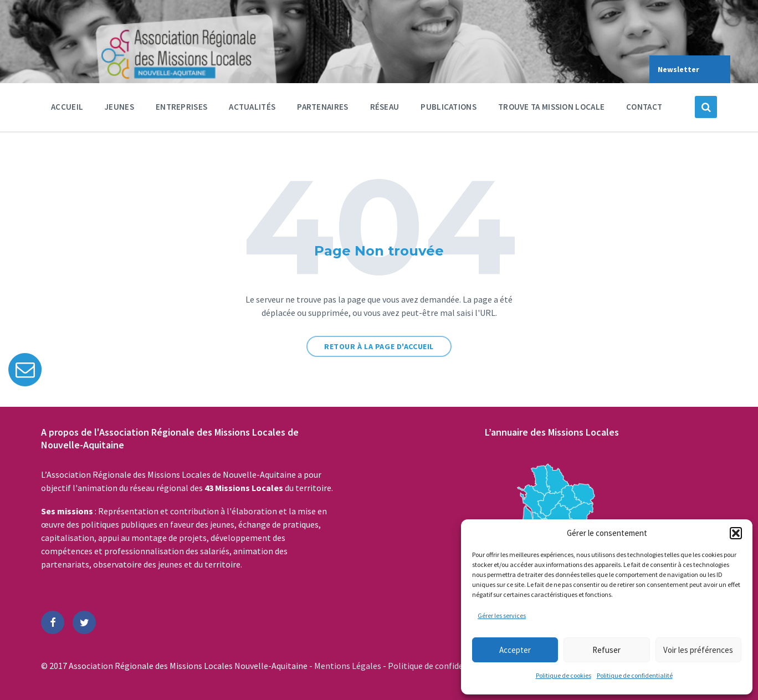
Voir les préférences (698, 650)
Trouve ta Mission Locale (551, 107)
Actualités (252, 107)
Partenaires (322, 109)
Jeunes (119, 109)
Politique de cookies (564, 675)
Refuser (606, 650)
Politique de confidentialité (635, 675)
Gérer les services (502, 615)
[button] (736, 533)
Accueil (67, 107)
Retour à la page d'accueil (379, 346)
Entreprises (181, 109)
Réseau (385, 109)
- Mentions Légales (346, 666)
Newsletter (678, 69)
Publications (449, 107)
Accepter (515, 650)
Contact (644, 107)
